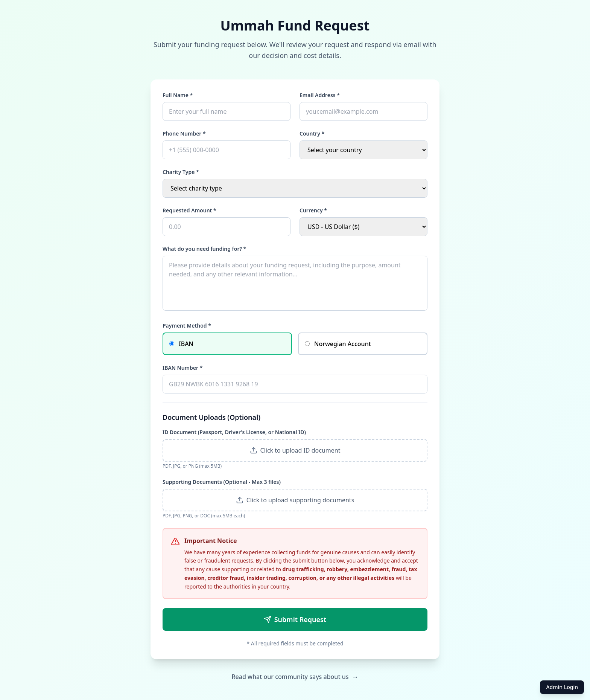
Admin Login (562, 687)
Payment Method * (187, 326)
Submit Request (295, 619)
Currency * (313, 210)
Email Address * (320, 95)
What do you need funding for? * (204, 249)
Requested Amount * (189, 210)
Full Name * (178, 95)
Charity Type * (181, 172)
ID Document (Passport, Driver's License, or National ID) (234, 432)
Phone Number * (184, 133)
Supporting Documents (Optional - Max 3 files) (222, 482)
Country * (312, 133)
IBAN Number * (182, 368)
